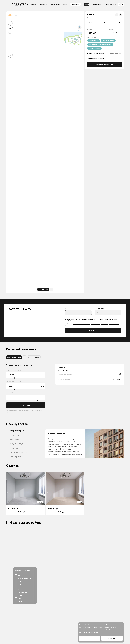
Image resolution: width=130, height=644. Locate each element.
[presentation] (99, 18)
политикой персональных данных (89, 319)
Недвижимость (43, 4)
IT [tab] (24, 357)
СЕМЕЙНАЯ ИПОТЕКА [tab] (14, 357)
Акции (65, 4)
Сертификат (76, 4)
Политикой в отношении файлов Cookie (94, 630)
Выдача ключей (97, 4)
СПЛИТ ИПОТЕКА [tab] (34, 357)
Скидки (87, 4)
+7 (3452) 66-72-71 (111, 5)
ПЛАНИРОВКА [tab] (43, 289)
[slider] (15, 378)
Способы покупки (55, 4)
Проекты (34, 4)
